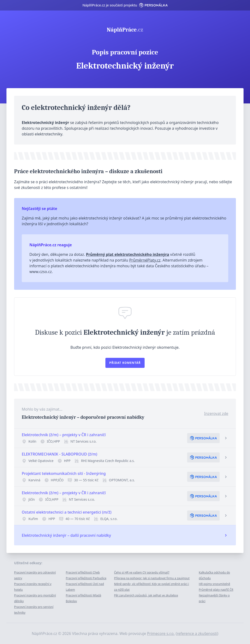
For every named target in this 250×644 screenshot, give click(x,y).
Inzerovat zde (216, 413)
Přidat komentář (125, 363)
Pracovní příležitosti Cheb (83, 572)
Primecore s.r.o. (161, 633)
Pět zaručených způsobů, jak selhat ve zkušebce (146, 595)
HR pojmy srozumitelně (215, 584)
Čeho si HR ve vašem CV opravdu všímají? (142, 572)
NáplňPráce (125, 30)
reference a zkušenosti (197, 633)
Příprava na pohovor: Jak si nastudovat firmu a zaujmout (152, 578)
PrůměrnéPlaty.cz (145, 260)
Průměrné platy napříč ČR (216, 590)
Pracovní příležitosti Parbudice (86, 578)
